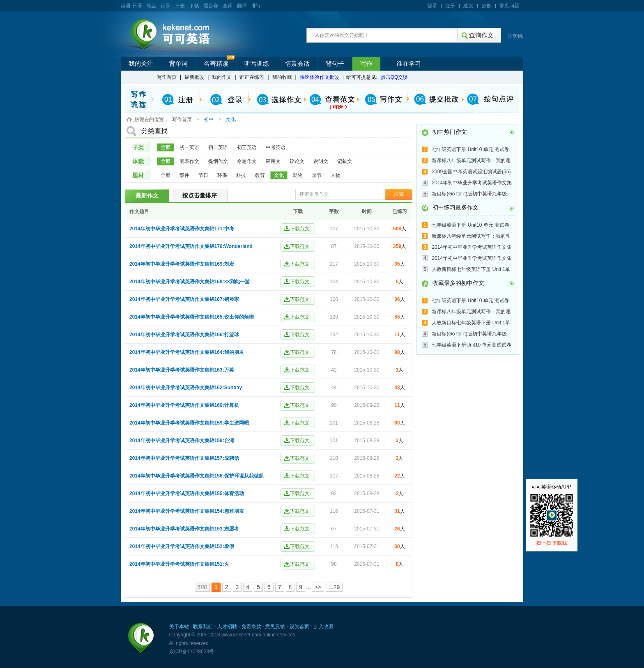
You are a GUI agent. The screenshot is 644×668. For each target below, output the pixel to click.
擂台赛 (211, 6)
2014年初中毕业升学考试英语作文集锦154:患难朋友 (187, 511)
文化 (279, 175)
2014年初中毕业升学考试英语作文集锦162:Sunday (186, 388)
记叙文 (345, 161)
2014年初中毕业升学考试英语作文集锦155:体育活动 (187, 494)
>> (318, 587)
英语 (126, 6)
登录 (432, 6)
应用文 (273, 161)
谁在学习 (409, 64)
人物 (336, 175)
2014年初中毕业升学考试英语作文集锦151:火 (179, 564)
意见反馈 (275, 627)
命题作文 (247, 161)
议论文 (297, 161)
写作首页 (167, 77)
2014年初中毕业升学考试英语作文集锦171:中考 (182, 229)
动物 (298, 175)
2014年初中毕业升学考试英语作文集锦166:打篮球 (184, 335)
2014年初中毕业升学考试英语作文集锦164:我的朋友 (187, 352)
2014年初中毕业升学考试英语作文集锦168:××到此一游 (190, 282)
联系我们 (203, 627)
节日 (203, 175)
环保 (222, 175)
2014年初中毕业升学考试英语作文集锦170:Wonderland (191, 246)
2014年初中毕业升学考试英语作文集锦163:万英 (182, 370)
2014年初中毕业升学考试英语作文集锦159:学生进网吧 (189, 423)
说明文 (321, 161)
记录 (166, 6)
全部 (166, 147)
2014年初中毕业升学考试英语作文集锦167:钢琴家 (184, 299)
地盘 (152, 6)
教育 (260, 175)
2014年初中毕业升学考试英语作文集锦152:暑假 (182, 546)
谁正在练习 (252, 77)
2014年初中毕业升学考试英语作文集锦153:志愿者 (184, 529)
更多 (511, 133)
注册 (450, 6)
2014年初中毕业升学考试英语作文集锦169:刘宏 (182, 264)
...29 (334, 587)
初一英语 (189, 147)
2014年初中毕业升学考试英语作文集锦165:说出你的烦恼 (192, 317)
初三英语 (247, 147)
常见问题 (509, 6)
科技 (241, 175)
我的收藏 (282, 77)
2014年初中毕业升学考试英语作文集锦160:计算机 (184, 405)
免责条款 (251, 627)
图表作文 (189, 161)
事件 (184, 175)
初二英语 (218, 147)
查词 (228, 6)
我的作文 (222, 77)
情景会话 (297, 64)
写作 (366, 64)
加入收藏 (324, 627)
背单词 (178, 64)
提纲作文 (218, 161)
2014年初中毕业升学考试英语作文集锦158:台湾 (182, 441)
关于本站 (179, 627)
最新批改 (194, 77)
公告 (486, 6)
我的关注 (141, 64)
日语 (137, 6)
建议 (468, 6)
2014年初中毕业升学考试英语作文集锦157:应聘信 (184, 458)
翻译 (242, 6)
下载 (194, 6)
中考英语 (276, 147)
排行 (256, 6)
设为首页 (299, 627)
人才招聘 (227, 627)
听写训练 (257, 64)
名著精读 (216, 64)
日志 (180, 6)
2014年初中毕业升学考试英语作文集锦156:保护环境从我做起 (197, 476)
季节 (317, 175)
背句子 (335, 64)
